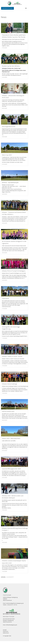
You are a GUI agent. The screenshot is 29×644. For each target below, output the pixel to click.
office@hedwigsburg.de (12, 625)
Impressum (6, 631)
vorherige (3, 577)
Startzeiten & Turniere (7, 8)
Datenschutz (6, 633)
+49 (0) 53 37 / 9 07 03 (12, 605)
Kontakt (5, 630)
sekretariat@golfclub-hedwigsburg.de (15, 603)
